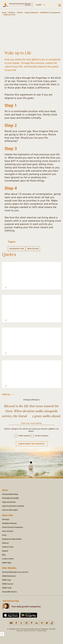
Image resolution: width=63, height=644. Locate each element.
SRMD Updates (22, 436)
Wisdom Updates (40, 436)
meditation (33, 249)
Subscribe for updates (31, 444)
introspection (17, 249)
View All (8, 394)
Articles (20, 13)
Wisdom (12, 13)
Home (4, 13)
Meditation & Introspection (50, 13)
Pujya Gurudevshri (32, 13)
